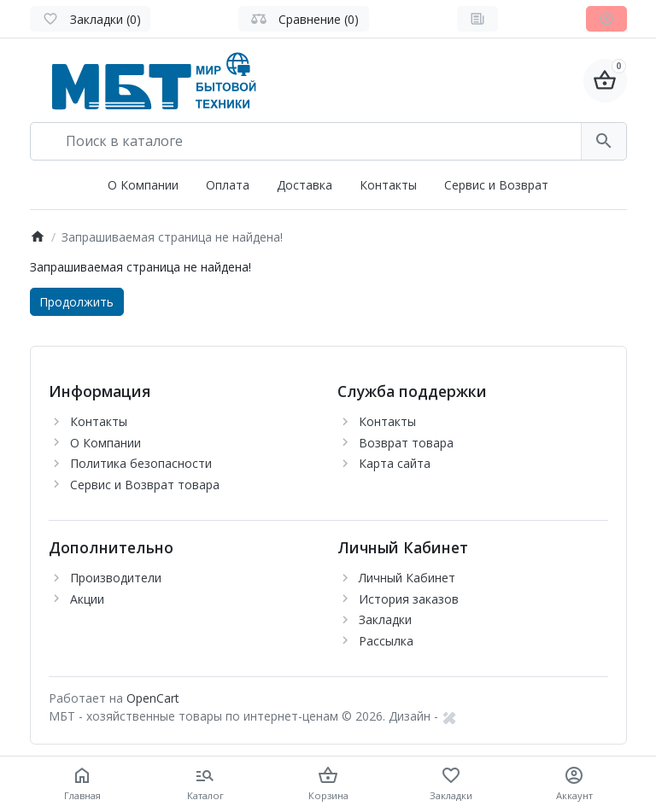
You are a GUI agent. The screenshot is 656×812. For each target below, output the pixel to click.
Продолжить (76, 302)
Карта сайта (395, 463)
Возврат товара (406, 443)
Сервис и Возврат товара (145, 485)
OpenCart (153, 698)
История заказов (409, 599)
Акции (87, 599)
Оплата (228, 185)
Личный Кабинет (407, 578)
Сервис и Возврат (496, 185)
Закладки (385, 619)
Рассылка (386, 641)
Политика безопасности (141, 463)
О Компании (143, 185)
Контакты (388, 185)
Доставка (305, 185)
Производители (116, 578)
